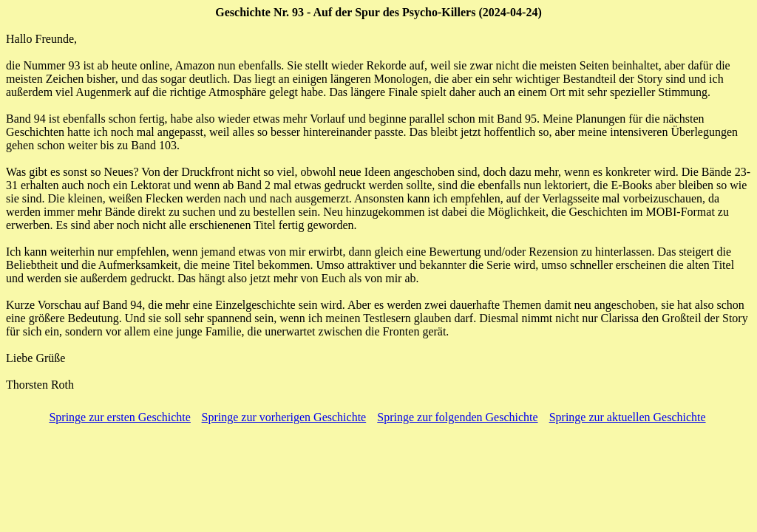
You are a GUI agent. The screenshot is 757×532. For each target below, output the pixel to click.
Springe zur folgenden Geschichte (457, 417)
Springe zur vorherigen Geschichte (284, 417)
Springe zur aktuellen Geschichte (628, 417)
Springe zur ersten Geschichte (119, 417)
